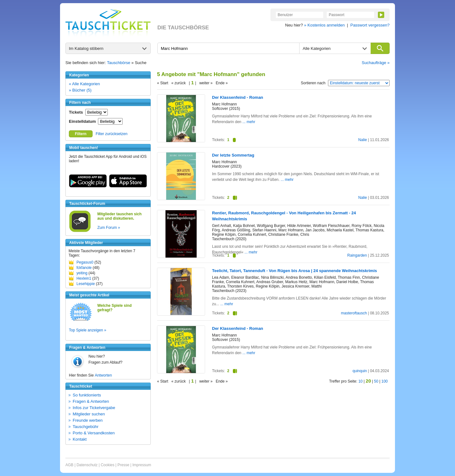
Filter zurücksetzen (112, 134)
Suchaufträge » (376, 63)
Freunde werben (88, 420)
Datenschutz (87, 465)
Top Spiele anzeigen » (88, 330)
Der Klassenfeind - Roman (238, 97)
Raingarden (357, 255)
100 (385, 381)
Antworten (103, 375)
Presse (123, 465)
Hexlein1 (84, 278)
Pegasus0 (85, 262)
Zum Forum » (109, 228)
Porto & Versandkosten (94, 433)
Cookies (108, 465)
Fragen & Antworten (91, 401)
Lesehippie (86, 284)
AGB (69, 465)
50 (376, 381)
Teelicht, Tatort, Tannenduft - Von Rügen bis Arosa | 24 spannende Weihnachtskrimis (294, 271)
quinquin (360, 371)
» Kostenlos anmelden (324, 25)
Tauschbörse (119, 63)
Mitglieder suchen (89, 414)
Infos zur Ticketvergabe (94, 408)
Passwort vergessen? (370, 25)
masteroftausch (354, 313)
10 (360, 381)
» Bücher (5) (80, 90)
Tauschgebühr (86, 427)
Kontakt (80, 439)
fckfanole (84, 268)
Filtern (81, 134)
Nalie (363, 140)
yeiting (82, 273)
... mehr (249, 122)
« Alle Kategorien (84, 84)
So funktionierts (87, 395)
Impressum (142, 465)
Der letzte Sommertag (233, 155)
